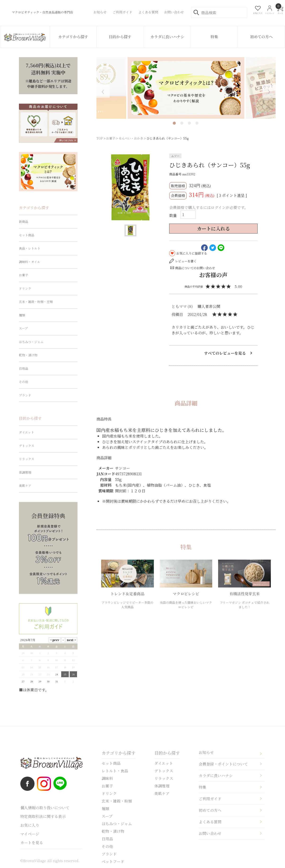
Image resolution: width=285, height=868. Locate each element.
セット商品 (27, 235)
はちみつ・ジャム (31, 342)
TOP (100, 138)
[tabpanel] (186, 88)
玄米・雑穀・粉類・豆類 (36, 302)
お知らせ (206, 752)
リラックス (27, 459)
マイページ (30, 834)
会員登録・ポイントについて (223, 764)
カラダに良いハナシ (167, 37)
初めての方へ (261, 37)
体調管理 (25, 472)
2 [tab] (182, 123)
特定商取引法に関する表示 (43, 816)
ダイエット (26, 432)
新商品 (24, 222)
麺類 (22, 315)
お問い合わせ (210, 833)
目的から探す (120, 37)
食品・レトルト (30, 248)
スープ (23, 328)
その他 (24, 382)
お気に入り (30, 825)
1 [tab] (174, 123)
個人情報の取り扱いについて (45, 808)
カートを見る (32, 843)
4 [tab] (197, 123)
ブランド (25, 395)
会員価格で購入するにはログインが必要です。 (209, 207)
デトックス (27, 446)
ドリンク (25, 288)
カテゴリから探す (73, 37)
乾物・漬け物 (28, 355)
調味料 (107, 778)
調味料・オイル (30, 262)
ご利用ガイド (210, 799)
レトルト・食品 (115, 771)
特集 (214, 37)
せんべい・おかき (131, 138)
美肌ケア (25, 486)
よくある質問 (210, 822)
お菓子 (111, 138)
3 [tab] (189, 123)
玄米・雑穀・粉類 (117, 801)
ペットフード (113, 862)
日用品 (24, 368)
